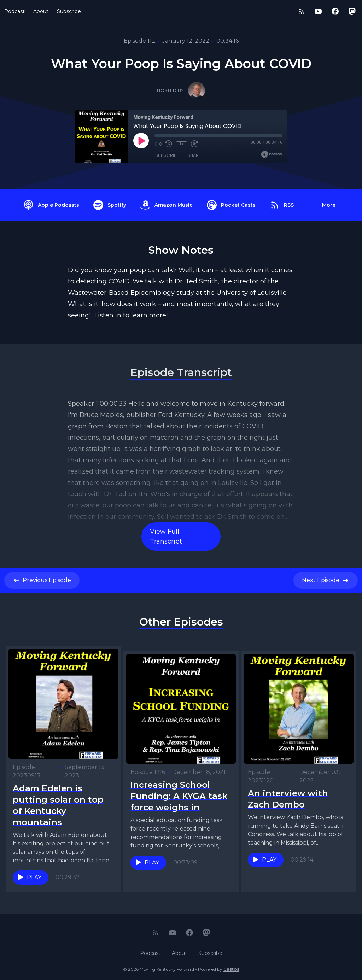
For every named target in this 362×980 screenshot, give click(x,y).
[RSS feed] (301, 11)
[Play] (141, 141)
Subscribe (69, 11)
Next (326, 580)
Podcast (14, 11)
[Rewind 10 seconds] (169, 144)
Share (194, 155)
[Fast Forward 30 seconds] (194, 144)
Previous (42, 580)
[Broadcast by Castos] (271, 154)
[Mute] (158, 144)
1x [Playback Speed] (182, 144)
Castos (231, 966)
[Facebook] (335, 11)
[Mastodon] (352, 11)
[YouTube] (318, 11)
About (41, 11)
